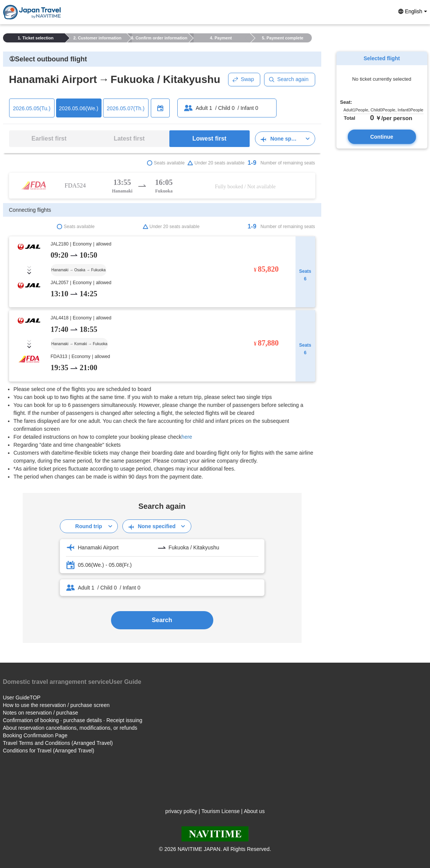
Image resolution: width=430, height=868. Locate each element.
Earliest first (49, 138)
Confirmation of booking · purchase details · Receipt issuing (73, 720)
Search (162, 620)
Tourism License (221, 811)
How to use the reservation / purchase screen (56, 705)
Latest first (129, 138)
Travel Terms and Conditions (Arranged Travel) (58, 743)
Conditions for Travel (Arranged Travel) (49, 751)
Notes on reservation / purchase (41, 713)
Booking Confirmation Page (35, 735)
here (187, 437)
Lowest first (210, 138)
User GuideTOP (22, 698)
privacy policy (181, 811)
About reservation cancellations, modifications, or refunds (70, 728)
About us (254, 811)
